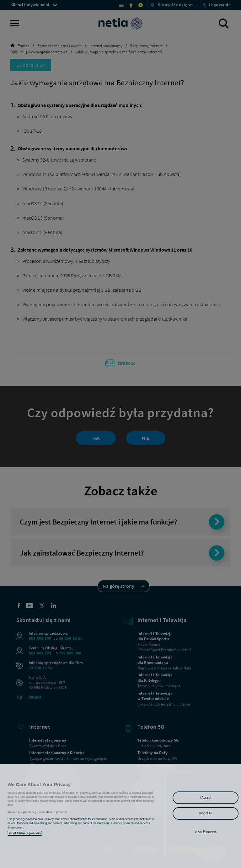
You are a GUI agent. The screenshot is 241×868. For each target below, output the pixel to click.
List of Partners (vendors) (25, 833)
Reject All (206, 813)
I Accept (206, 798)
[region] (120, 816)
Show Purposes (205, 831)
